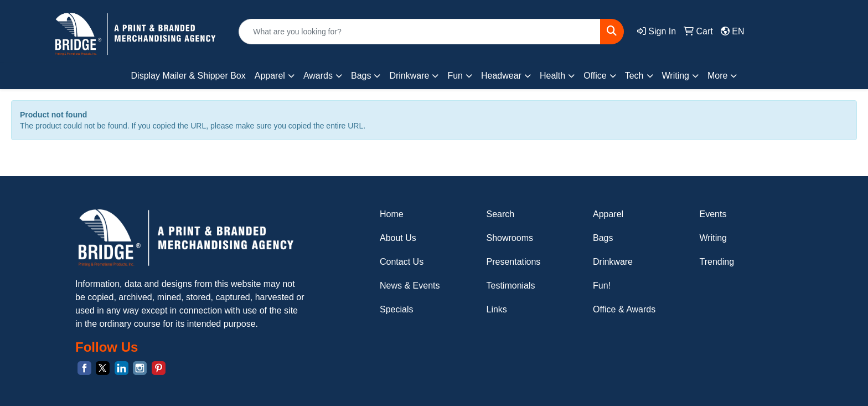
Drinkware (613, 262)
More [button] (717, 76)
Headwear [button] (501, 76)
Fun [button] (455, 76)
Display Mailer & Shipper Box (188, 76)
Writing (714, 238)
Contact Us (402, 262)
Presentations (514, 262)
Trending (717, 262)
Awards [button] (318, 76)
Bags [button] (361, 76)
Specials (396, 309)
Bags (603, 238)
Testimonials (511, 286)
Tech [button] (634, 76)
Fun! (602, 286)
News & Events (410, 286)
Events (713, 214)
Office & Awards (624, 309)
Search (501, 214)
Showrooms (510, 238)
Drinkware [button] (409, 76)
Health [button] (552, 76)
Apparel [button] (270, 76)
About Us (398, 238)
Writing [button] (676, 76)
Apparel (608, 214)
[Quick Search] (420, 32)
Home (392, 214)
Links (497, 309)
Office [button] (595, 76)
